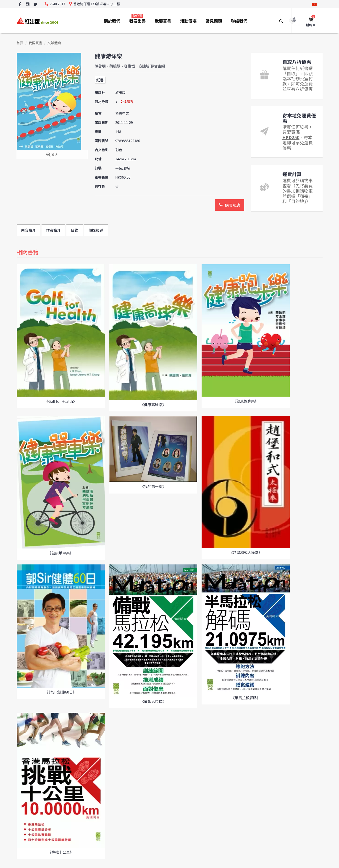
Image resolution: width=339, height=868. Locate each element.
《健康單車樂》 (60, 553)
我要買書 (163, 21)
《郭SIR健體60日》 (60, 692)
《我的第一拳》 (153, 486)
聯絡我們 (239, 21)
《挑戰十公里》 (60, 852)
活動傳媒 (188, 21)
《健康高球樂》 (153, 405)
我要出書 (137, 19)
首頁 (20, 43)
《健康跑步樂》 (246, 401)
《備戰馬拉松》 (153, 701)
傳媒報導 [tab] (96, 230)
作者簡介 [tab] (53, 230)
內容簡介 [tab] (29, 230)
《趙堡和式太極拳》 (246, 552)
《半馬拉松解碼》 (246, 698)
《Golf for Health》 (60, 401)
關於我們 (112, 21)
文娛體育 (54, 43)
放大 (52, 155)
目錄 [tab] (75, 230)
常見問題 (214, 21)
